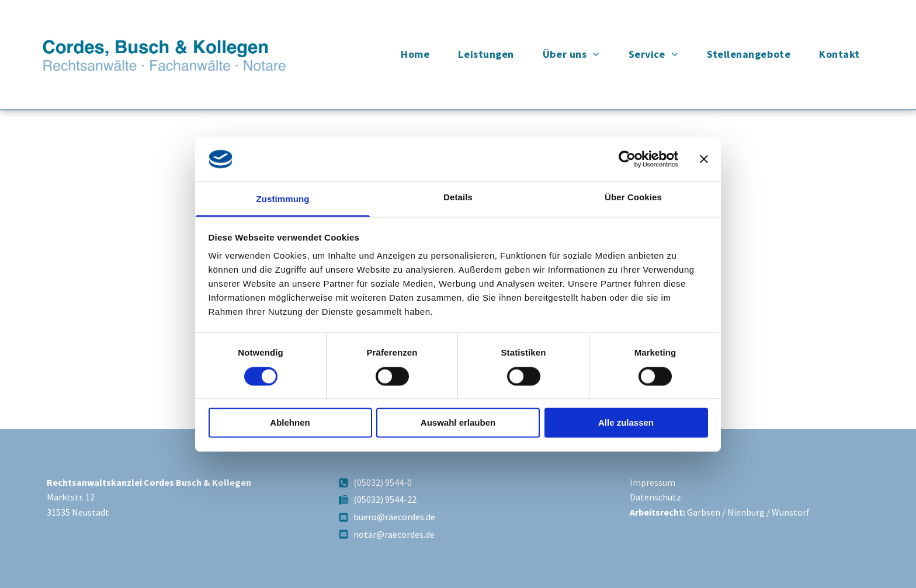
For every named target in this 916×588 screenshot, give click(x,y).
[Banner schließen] (704, 159)
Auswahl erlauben (458, 423)
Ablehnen (290, 423)
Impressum (653, 482)
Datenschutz (655, 497)
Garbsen (704, 512)
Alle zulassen (626, 423)
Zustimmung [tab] (283, 199)
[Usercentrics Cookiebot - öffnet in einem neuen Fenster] (627, 159)
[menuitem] (419, 54)
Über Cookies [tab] (633, 198)
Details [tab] (458, 198)
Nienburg (746, 512)
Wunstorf (791, 512)
